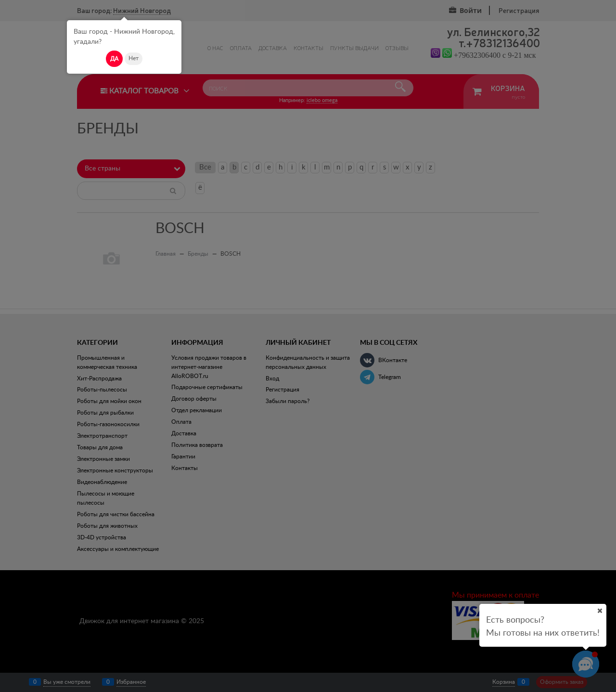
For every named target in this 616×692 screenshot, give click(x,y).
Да (114, 59)
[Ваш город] (600, 611)
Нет (134, 58)
